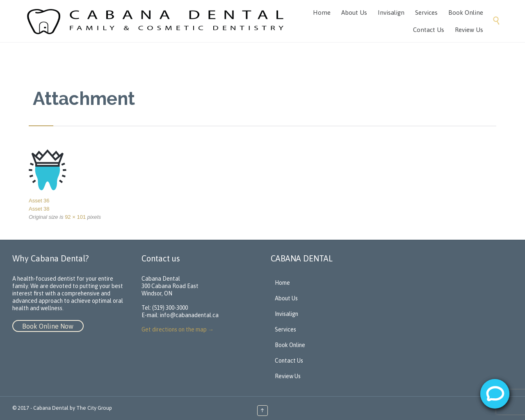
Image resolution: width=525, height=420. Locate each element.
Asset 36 (39, 201)
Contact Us (289, 361)
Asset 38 (39, 209)
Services (285, 329)
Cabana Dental (51, 408)
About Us (286, 298)
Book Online (290, 345)
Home (282, 283)
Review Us (288, 376)
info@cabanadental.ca (189, 315)
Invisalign (286, 314)
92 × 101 (75, 217)
